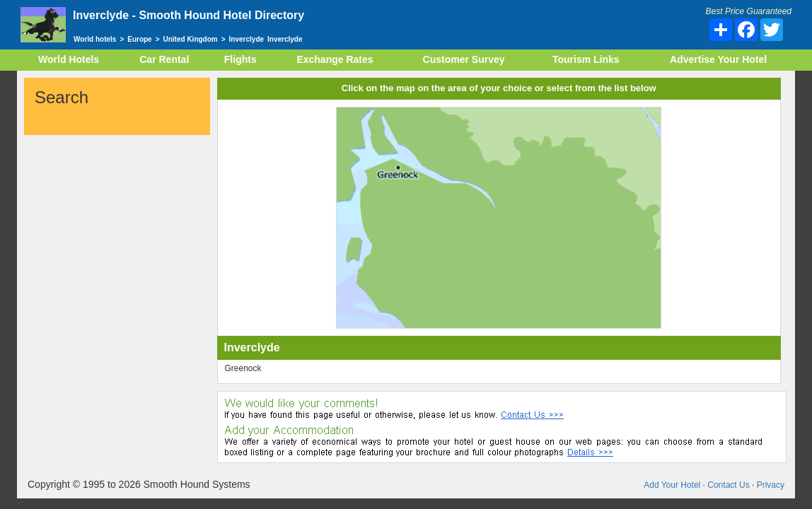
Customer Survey (464, 59)
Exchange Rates (335, 59)
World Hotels (69, 59)
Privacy (771, 484)
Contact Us (728, 484)
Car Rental (165, 59)
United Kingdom (191, 39)
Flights (240, 59)
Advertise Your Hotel (718, 59)
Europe (139, 39)
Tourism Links (586, 59)
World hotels (95, 39)
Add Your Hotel (672, 484)
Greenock (243, 368)
